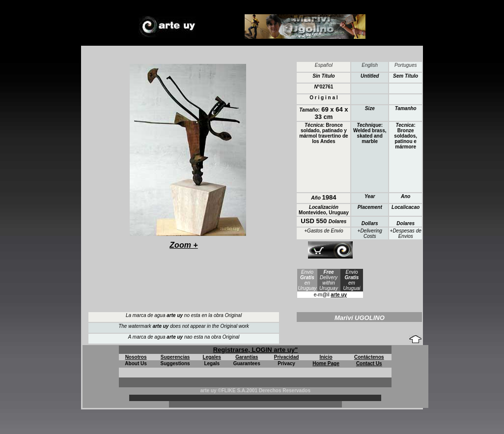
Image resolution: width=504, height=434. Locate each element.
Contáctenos (369, 357)
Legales (212, 357)
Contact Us (369, 363)
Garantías (247, 357)
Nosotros (136, 357)
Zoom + (183, 245)
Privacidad (287, 357)
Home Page (326, 363)
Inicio (326, 357)
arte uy (339, 295)
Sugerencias (175, 357)
